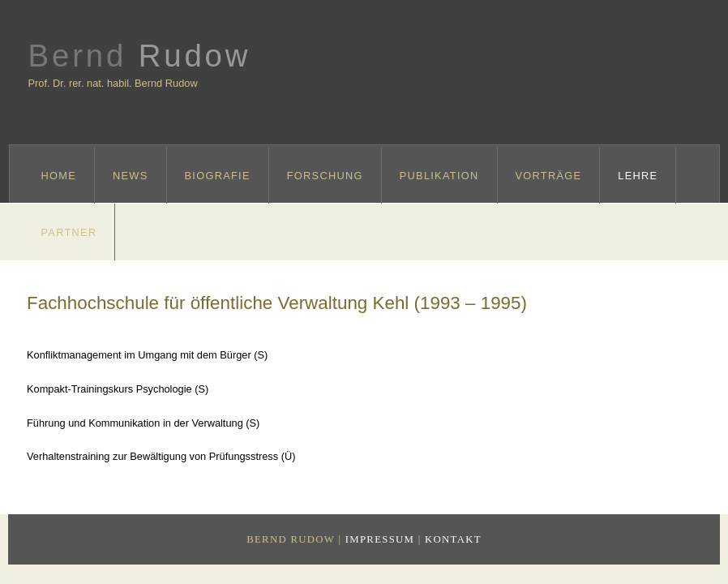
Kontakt (453, 539)
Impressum (380, 539)
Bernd (140, 56)
